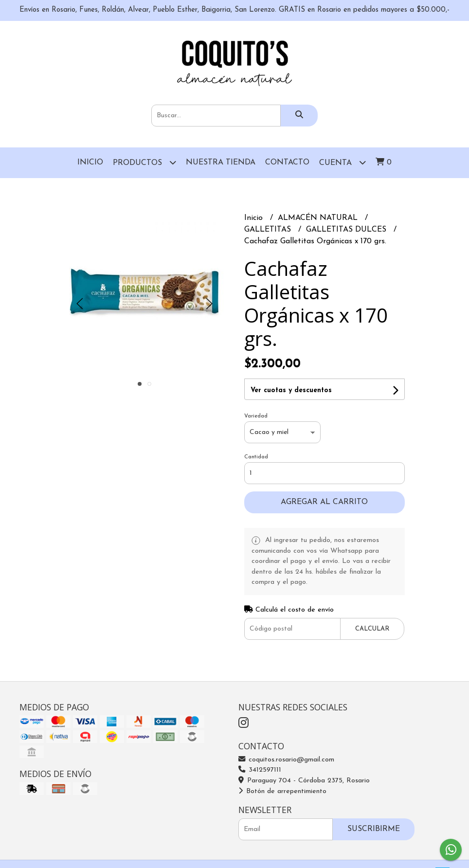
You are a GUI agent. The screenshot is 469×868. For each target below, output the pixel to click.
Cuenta (343, 162)
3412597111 (260, 770)
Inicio (90, 163)
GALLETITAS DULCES (347, 230)
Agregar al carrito (324, 502)
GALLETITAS (269, 230)
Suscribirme (374, 829)
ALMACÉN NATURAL (319, 218)
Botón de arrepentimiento (282, 791)
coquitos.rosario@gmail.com (286, 760)
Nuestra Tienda (221, 163)
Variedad (256, 416)
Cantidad (256, 457)
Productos (144, 162)
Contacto (287, 163)
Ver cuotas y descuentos (291, 390)
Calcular (372, 629)
